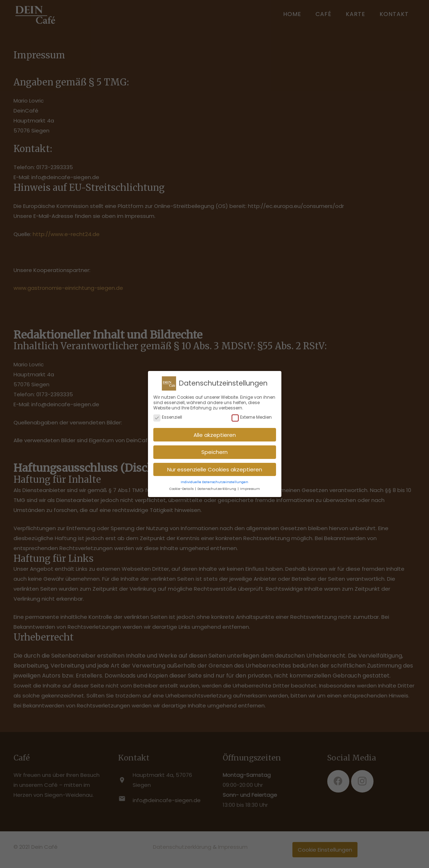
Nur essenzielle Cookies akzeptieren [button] (215, 467)
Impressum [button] (250, 487)
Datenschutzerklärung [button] (217, 487)
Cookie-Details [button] (182, 487)
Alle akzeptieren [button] (215, 433)
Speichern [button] (214, 450)
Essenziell (168, 415)
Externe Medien (252, 415)
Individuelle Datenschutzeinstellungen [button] (214, 480)
